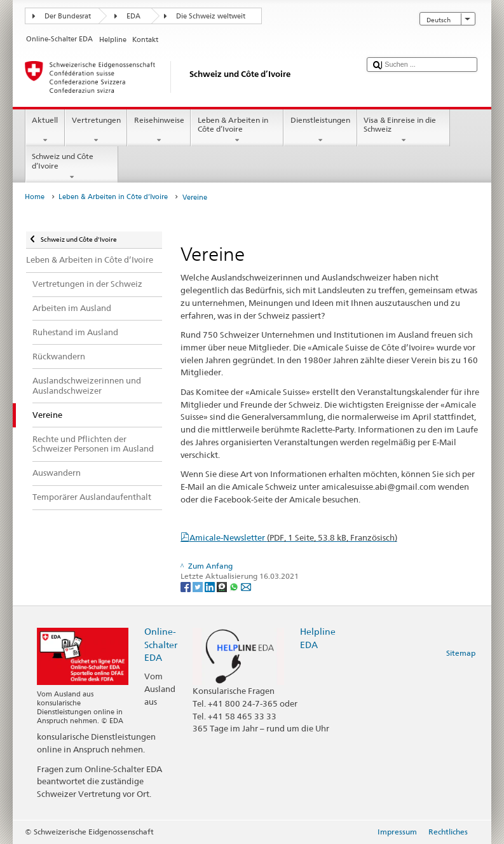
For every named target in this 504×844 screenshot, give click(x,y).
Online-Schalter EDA (161, 644)
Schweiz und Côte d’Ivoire (72, 167)
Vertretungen (96, 130)
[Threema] (223, 587)
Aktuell (45, 130)
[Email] (246, 587)
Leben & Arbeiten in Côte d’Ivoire (237, 130)
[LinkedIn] (211, 587)
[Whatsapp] (235, 587)
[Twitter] (199, 587)
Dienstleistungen (320, 130)
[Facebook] (187, 587)
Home (35, 197)
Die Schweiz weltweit (211, 16)
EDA (133, 16)
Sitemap (461, 653)
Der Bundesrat (68, 16)
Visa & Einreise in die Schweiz (404, 130)
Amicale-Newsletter (293, 537)
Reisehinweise (159, 130)
